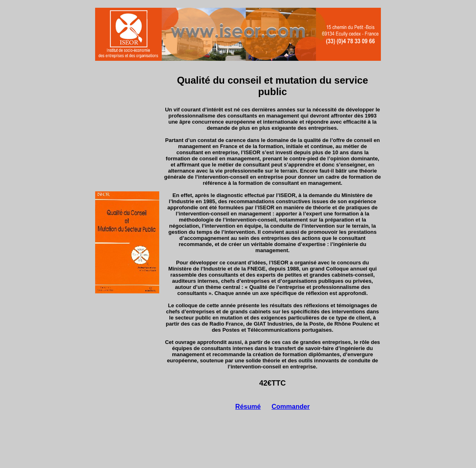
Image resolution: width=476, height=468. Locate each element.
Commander (290, 407)
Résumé (248, 407)
